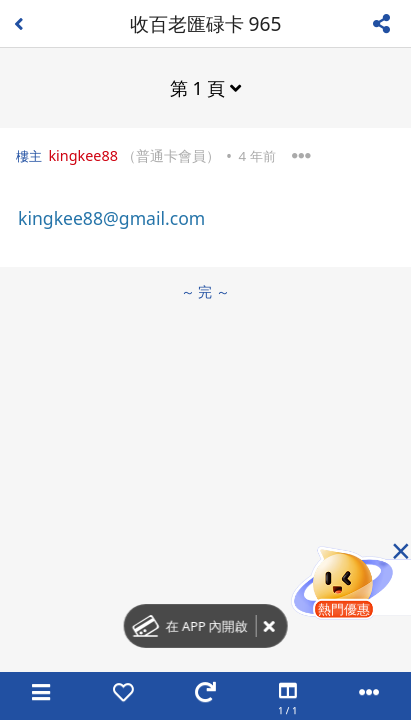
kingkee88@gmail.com (111, 218)
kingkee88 (83, 155)
